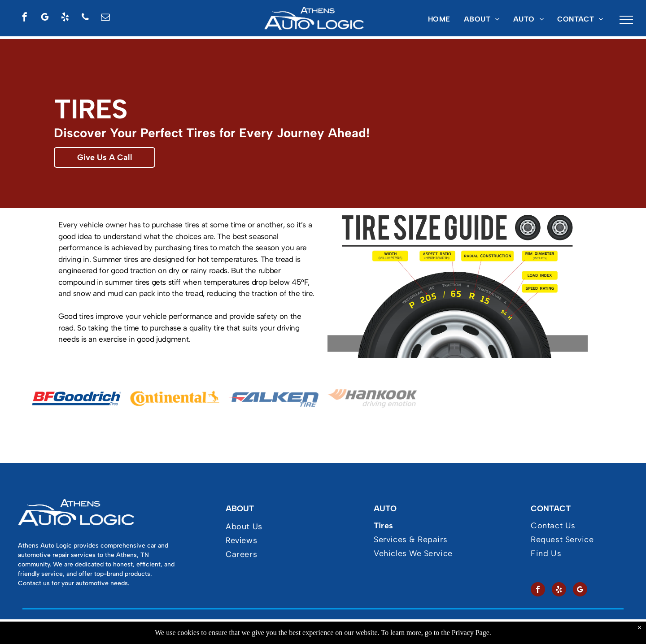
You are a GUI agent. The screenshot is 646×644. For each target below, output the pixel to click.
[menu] (626, 20)
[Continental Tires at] (175, 398)
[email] (105, 18)
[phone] (85, 18)
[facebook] (25, 18)
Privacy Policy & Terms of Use (285, 630)
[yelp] (65, 18)
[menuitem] (439, 19)
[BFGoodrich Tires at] (76, 398)
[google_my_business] (45, 18)
